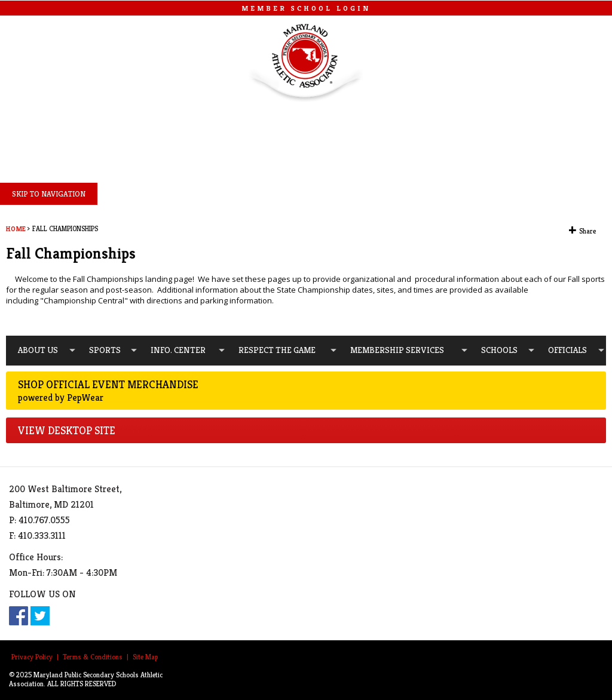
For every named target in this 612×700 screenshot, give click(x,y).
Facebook (19, 616)
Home (16, 229)
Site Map (145, 657)
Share (587, 231)
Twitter (40, 616)
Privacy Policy (32, 657)
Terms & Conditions (93, 657)
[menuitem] (42, 351)
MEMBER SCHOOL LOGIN (306, 8)
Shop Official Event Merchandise (306, 391)
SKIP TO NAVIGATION (49, 194)
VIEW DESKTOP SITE (67, 430)
